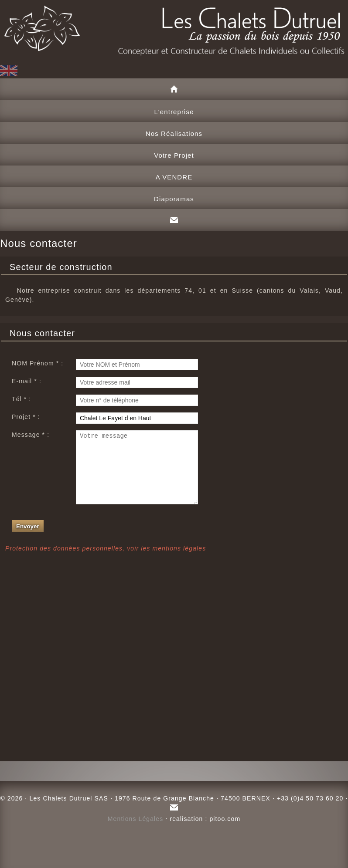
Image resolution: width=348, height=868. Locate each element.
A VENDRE (174, 177)
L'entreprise (174, 112)
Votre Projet (174, 155)
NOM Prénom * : (38, 363)
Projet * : (26, 417)
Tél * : (21, 399)
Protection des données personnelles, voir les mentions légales (106, 561)
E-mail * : (27, 381)
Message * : (31, 435)
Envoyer (28, 539)
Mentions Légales (136, 819)
